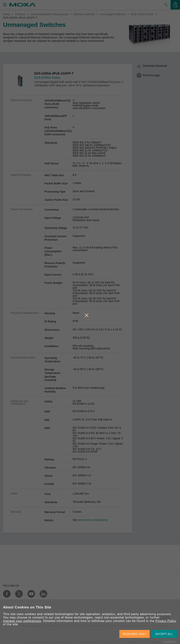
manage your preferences (22, 621)
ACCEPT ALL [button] (164, 634)
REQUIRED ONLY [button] (135, 634)
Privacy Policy (166, 621)
